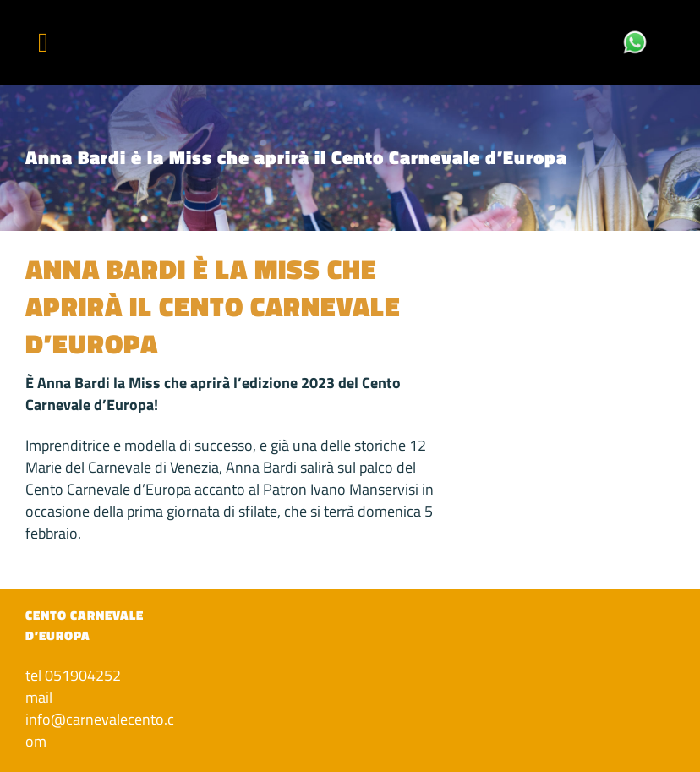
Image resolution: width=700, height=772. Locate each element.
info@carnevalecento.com (100, 730)
